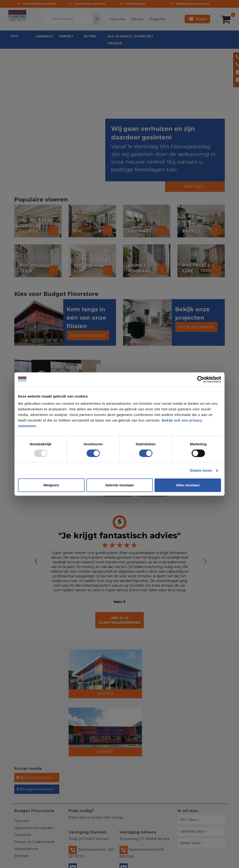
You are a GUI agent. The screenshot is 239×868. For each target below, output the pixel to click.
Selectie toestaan (120, 485)
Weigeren (51, 485)
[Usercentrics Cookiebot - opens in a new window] (201, 379)
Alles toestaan (188, 485)
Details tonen (201, 470)
